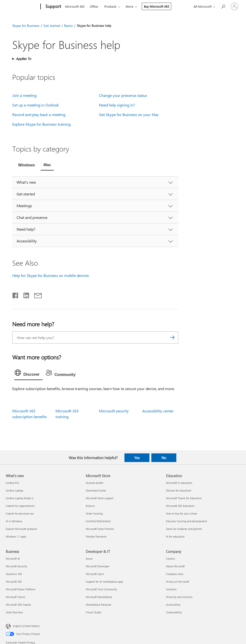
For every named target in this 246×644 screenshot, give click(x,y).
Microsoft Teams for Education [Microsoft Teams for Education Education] (184, 498)
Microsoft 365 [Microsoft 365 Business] (14, 582)
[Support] (53, 7)
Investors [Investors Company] (171, 589)
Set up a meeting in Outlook (36, 105)
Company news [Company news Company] (175, 574)
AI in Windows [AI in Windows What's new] (14, 521)
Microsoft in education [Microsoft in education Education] (179, 483)
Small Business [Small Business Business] (14, 612)
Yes (137, 458)
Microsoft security (114, 411)
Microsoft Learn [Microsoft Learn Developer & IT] (95, 574)
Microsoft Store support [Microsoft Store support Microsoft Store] (100, 498)
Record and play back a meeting (39, 114)
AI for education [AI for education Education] (175, 536)
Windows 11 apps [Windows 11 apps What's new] (16, 536)
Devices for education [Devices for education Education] (179, 490)
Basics (68, 26)
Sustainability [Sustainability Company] (174, 612)
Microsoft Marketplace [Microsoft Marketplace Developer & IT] (99, 597)
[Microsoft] (22, 7)
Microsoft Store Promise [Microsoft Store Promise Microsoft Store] (100, 529)
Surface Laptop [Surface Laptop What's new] (14, 490)
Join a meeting (24, 95)
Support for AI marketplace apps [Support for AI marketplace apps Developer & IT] (105, 582)
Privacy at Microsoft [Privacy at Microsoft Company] (178, 582)
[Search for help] (223, 6)
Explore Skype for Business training (41, 124)
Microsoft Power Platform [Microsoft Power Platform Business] (21, 589)
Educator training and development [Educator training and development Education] (187, 521)
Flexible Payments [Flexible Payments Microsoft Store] (96, 536)
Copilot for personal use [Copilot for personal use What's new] (20, 513)
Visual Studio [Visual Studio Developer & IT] (93, 612)
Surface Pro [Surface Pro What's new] (12, 483)
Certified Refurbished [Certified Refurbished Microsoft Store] (98, 521)
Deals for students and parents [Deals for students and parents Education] (184, 529)
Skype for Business (26, 26)
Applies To (23, 59)
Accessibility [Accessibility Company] (173, 605)
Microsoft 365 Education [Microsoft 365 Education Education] (180, 506)
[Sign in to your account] (234, 6)
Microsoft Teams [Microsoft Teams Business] (15, 597)
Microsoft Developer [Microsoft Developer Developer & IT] (98, 566)
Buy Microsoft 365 (157, 6)
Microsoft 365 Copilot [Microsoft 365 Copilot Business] (18, 605)
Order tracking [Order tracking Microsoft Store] (94, 513)
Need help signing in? (117, 105)
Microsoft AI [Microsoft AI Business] (13, 559)
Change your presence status (123, 95)
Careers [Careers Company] (171, 559)
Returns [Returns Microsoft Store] (90, 506)
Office (94, 6)
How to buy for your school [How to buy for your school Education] (181, 513)
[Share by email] (36, 294)
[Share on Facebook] (16, 294)
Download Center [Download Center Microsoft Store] (96, 490)
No (164, 458)
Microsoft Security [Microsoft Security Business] (16, 566)
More (129, 6)
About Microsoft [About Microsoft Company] (175, 566)
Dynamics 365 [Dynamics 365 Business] (14, 574)
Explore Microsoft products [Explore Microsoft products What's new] (21, 529)
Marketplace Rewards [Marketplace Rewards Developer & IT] (98, 605)
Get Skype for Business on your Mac (129, 114)
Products (110, 6)
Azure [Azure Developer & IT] (89, 559)
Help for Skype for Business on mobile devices (51, 275)
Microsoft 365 (75, 6)
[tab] (26, 165)
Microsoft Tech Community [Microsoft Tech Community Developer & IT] (101, 589)
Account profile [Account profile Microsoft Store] (95, 483)
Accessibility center (158, 411)
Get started (52, 26)
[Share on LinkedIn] (24, 294)
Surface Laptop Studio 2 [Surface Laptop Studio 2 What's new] (20, 498)
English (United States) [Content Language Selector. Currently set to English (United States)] (26, 626)
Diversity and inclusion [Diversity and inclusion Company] (179, 597)
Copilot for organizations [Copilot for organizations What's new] (20, 506)
